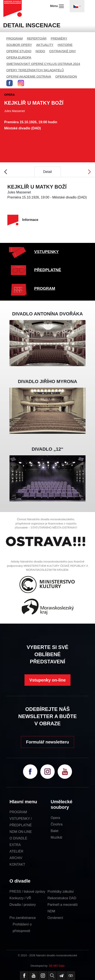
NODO (40, 51)
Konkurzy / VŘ (20, 898)
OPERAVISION (66, 76)
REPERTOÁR (37, 38)
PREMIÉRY (59, 38)
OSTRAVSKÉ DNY (62, 51)
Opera (55, 818)
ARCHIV (16, 858)
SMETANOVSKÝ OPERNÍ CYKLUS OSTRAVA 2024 (43, 64)
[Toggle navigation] (77, 6)
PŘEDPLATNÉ (48, 270)
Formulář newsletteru (47, 742)
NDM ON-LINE (21, 832)
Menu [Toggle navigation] (57, 6)
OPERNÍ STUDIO (19, 51)
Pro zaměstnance (23, 918)
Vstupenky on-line (47, 680)
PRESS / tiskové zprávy (27, 892)
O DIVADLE (18, 838)
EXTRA (15, 845)
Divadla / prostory (23, 905)
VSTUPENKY (46, 252)
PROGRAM (15, 38)
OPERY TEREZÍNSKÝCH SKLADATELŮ (35, 70)
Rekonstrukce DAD (62, 898)
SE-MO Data (57, 966)
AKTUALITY (45, 45)
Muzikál (56, 837)
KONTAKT (17, 864)
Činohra (57, 824)
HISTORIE (65, 45)
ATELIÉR (16, 851)
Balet (54, 831)
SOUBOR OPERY (19, 45)
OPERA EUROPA (19, 57)
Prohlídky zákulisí (61, 892)
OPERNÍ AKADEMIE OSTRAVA (29, 76)
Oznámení (55, 918)
